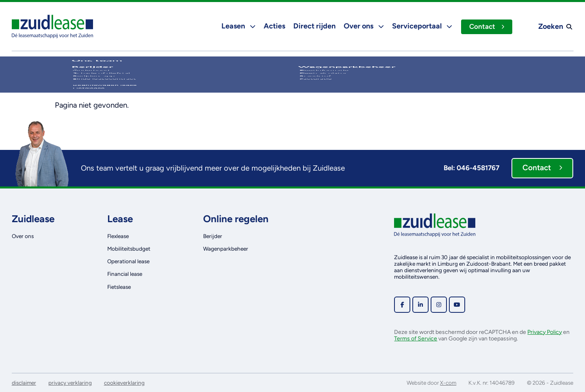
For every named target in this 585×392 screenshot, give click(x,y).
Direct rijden (314, 26)
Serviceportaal (421, 26)
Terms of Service (416, 339)
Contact (486, 26)
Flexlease (118, 236)
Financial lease (125, 274)
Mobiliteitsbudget (129, 249)
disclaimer (24, 383)
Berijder (213, 236)
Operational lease (128, 261)
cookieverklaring (124, 383)
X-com (448, 383)
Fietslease (119, 287)
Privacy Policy (545, 332)
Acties (274, 26)
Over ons (363, 26)
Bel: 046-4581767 (471, 168)
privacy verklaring (70, 383)
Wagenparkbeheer (226, 249)
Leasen (238, 26)
